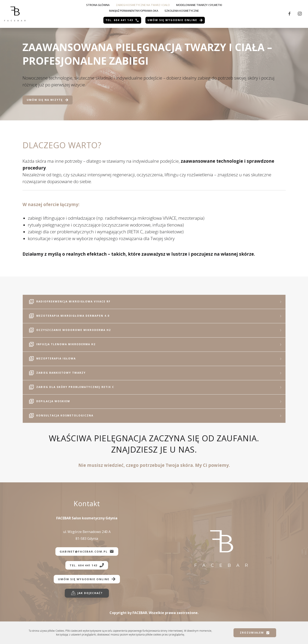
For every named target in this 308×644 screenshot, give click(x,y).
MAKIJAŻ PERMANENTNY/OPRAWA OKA (134, 11)
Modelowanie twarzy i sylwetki (199, 5)
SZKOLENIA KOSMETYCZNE (182, 11)
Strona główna (98, 5)
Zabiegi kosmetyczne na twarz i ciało (143, 5)
